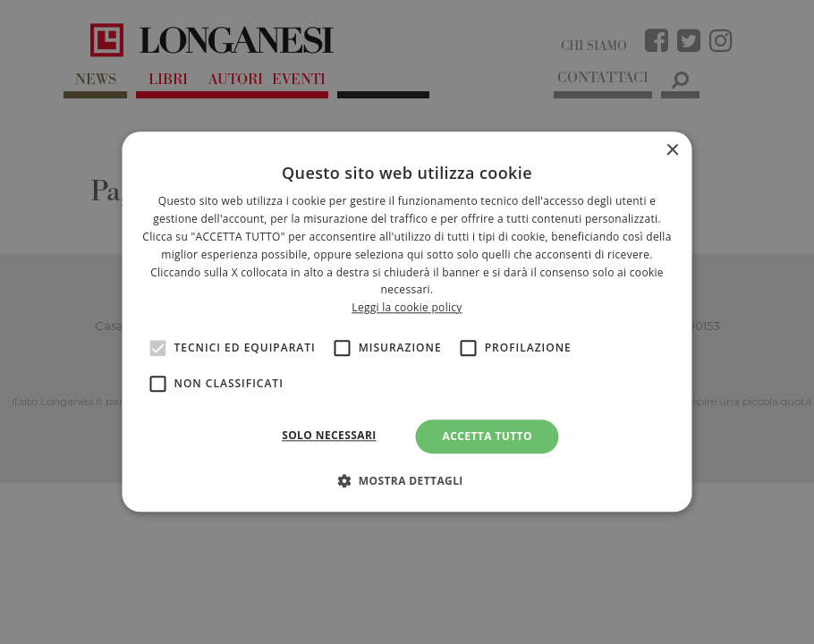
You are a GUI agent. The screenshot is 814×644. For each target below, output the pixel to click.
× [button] (672, 151)
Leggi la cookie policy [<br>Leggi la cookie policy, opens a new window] (407, 307)
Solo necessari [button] (329, 435)
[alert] (407, 322)
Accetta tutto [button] (488, 436)
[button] (407, 481)
